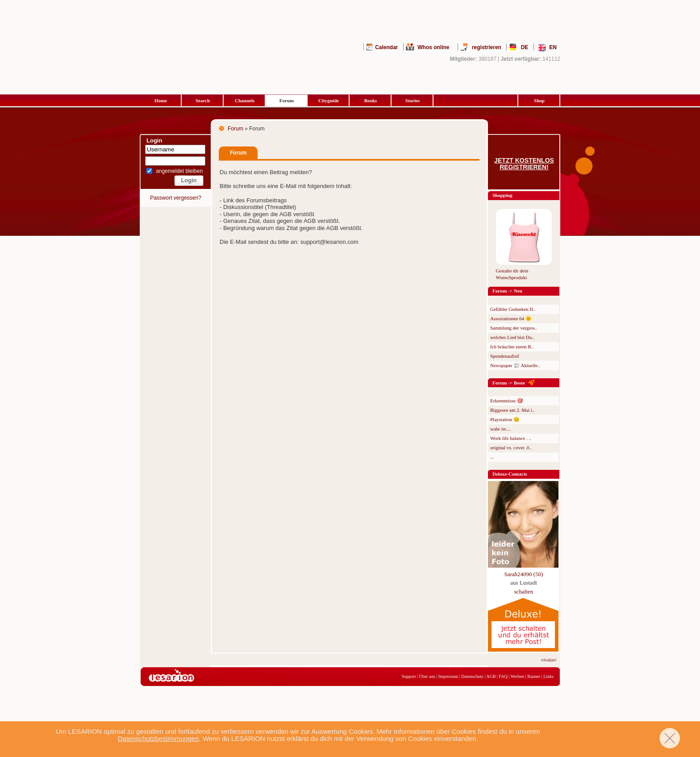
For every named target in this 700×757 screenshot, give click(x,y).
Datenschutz (472, 676)
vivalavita (554, 660)
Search (203, 100)
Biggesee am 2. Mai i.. (512, 410)
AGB (491, 676)
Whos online (433, 47)
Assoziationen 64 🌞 (511, 318)
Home (161, 100)
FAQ (503, 676)
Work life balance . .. (511, 438)
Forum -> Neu (507, 291)
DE (525, 47)
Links (548, 676)
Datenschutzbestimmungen (158, 738)
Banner (534, 676)
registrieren (487, 47)
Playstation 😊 (505, 419)
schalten (524, 592)
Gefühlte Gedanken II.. (513, 309)
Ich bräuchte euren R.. (512, 347)
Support (409, 676)
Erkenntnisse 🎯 (507, 401)
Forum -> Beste (509, 383)
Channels (245, 100)
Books (371, 100)
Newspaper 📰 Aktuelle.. (515, 365)
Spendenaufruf (505, 356)
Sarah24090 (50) (523, 574)
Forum (287, 100)
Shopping (502, 195)
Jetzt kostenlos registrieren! (524, 164)
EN (553, 47)
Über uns (427, 676)
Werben (517, 676)
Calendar (386, 47)
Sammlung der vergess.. (514, 328)
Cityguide (329, 100)
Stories (412, 100)
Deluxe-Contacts (510, 474)
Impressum (448, 676)
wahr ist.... (500, 429)
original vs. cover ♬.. (511, 448)
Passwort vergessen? (176, 198)
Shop (539, 100)
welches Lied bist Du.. (512, 337)
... (492, 457)
